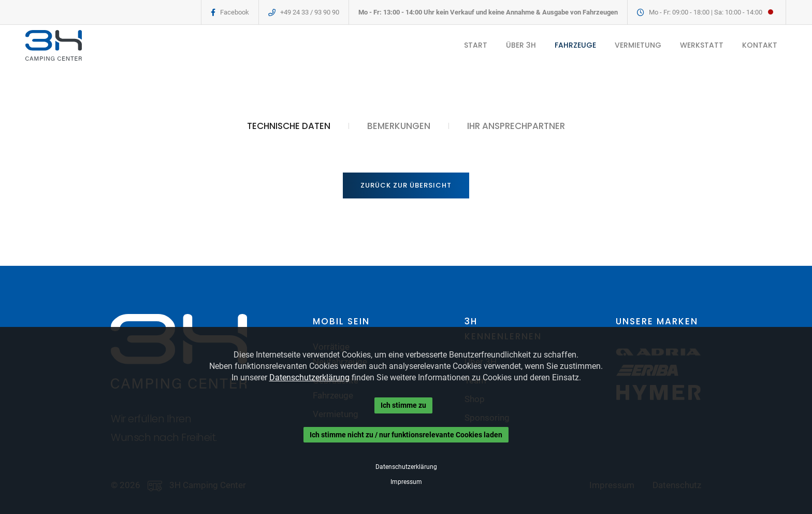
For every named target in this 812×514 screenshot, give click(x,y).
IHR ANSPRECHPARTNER (516, 126)
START (475, 45)
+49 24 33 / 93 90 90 (310, 12)
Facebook (235, 12)
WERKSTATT (701, 45)
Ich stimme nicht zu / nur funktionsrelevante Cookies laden (406, 435)
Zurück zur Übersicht (406, 185)
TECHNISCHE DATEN (289, 126)
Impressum (406, 482)
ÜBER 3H (520, 45)
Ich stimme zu (403, 405)
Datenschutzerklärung (309, 377)
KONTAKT (759, 45)
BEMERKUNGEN (399, 126)
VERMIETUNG (637, 45)
